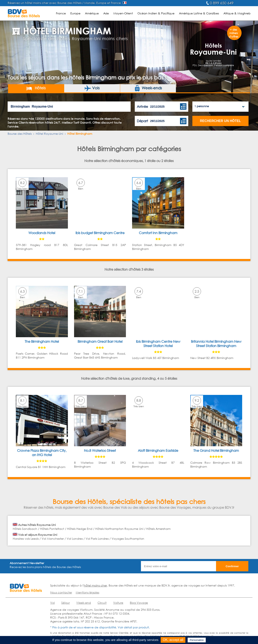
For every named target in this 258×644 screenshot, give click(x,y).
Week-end (84, 603)
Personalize (197, 640)
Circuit (102, 603)
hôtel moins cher (95, 585)
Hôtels (36, 88)
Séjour (66, 603)
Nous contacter (61, 592)
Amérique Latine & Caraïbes (199, 13)
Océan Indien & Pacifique (156, 13)
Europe (75, 13)
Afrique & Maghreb (237, 13)
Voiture (118, 603)
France (61, 13)
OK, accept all (173, 640)
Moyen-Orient (123, 13)
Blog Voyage (139, 603)
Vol (52, 603)
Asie (106, 13)
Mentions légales (87, 592)
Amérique (92, 13)
